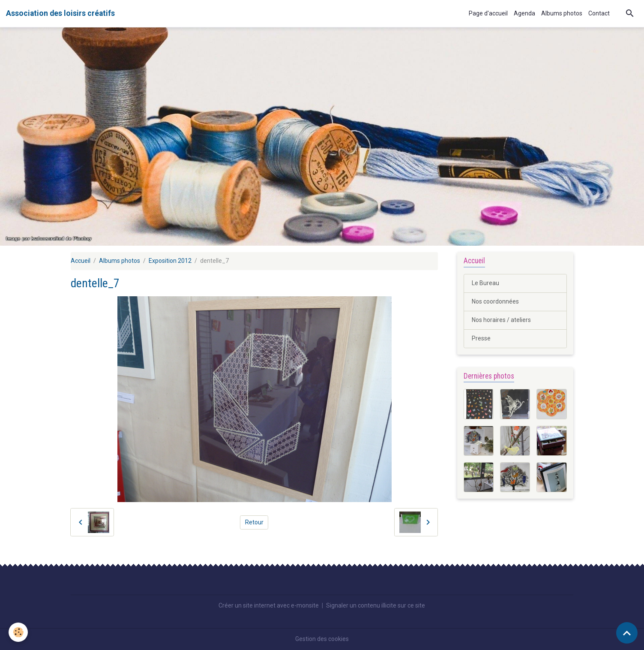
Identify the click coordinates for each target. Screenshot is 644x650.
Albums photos (562, 13)
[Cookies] (18, 632)
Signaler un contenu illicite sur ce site (376, 605)
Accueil (81, 261)
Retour (254, 522)
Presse (481, 338)
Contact (599, 13)
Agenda (524, 13)
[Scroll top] (627, 633)
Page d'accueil (488, 13)
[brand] (60, 13)
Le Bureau (485, 283)
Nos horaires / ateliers (501, 320)
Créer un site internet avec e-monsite (269, 605)
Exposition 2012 (170, 261)
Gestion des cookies (322, 639)
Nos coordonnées (495, 301)
